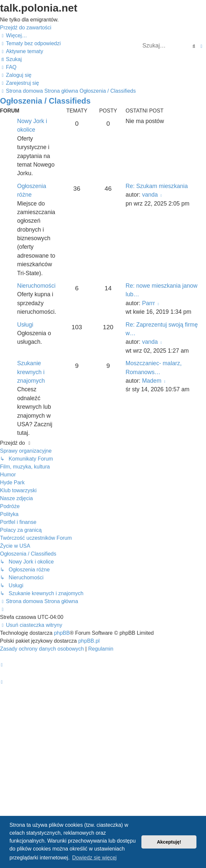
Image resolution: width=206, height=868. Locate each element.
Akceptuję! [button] (169, 842)
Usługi (25, 325)
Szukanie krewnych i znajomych (31, 372)
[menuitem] (30, 43)
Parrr (148, 303)
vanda (150, 195)
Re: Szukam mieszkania (157, 186)
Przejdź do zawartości (26, 28)
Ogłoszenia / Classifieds (45, 101)
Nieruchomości (36, 286)
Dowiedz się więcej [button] (94, 858)
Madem (152, 381)
